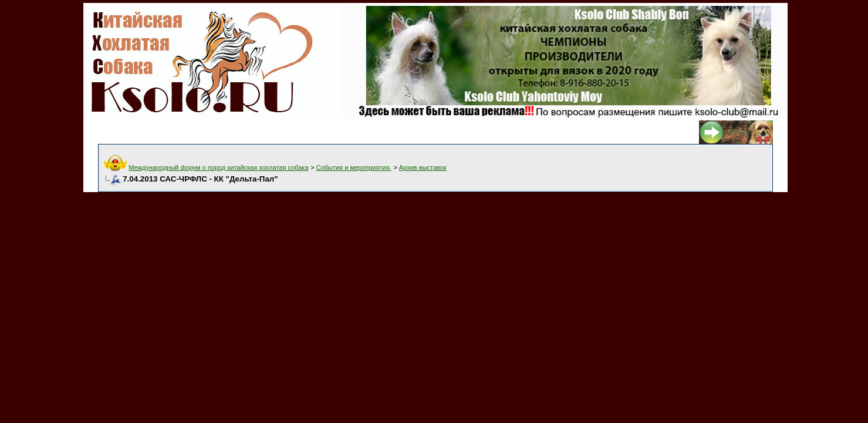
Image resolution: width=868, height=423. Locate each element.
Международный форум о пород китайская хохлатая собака (218, 167)
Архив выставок (423, 167)
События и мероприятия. (354, 167)
